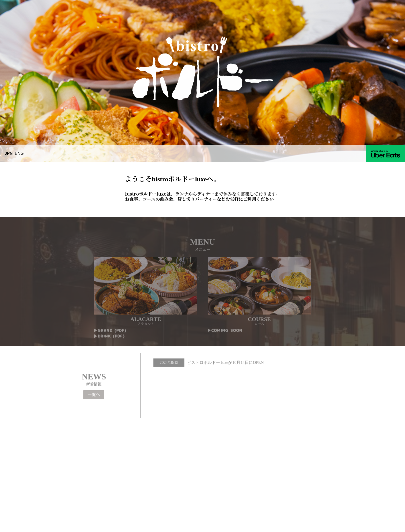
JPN (9, 153)
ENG (19, 153)
